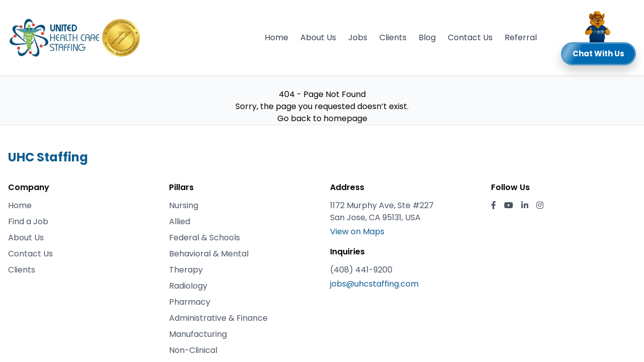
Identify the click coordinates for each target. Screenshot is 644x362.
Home (276, 37)
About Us (318, 37)
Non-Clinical (193, 350)
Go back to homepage (322, 118)
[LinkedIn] (525, 206)
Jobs (358, 37)
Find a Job (28, 221)
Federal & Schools (205, 238)
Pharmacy (190, 302)
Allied (180, 221)
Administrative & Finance (218, 318)
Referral (521, 37)
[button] (598, 38)
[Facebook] (494, 206)
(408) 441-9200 (361, 270)
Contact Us (470, 37)
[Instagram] (540, 206)
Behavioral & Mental (209, 254)
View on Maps (357, 232)
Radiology (188, 286)
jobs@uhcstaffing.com (374, 284)
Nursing (184, 205)
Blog (427, 37)
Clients (393, 37)
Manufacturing (198, 334)
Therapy (186, 270)
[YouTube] (509, 206)
